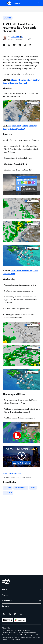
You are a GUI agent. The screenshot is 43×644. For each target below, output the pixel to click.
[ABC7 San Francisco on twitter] (10, 614)
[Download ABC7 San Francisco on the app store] (8, 620)
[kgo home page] (6, 581)
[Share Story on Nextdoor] (20, 45)
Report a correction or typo (12, 473)
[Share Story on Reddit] (14, 45)
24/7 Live (17, 3)
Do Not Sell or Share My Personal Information (16, 630)
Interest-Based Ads (18, 635)
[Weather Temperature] (32, 3)
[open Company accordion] (21, 606)
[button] (3, 3)
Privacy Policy (6, 628)
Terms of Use (6, 635)
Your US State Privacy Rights (27, 633)
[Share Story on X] (9, 45)
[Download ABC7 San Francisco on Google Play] (20, 620)
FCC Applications (7, 637)
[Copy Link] (30, 45)
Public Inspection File (32, 635)
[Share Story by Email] (25, 45)
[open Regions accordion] (21, 595)
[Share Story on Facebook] (4, 45)
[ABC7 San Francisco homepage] (9, 3)
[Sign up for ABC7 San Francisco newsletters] (21, 614)
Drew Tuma (15, 37)
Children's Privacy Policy (9, 633)
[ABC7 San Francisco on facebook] (4, 614)
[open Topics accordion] (21, 590)
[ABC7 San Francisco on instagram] (15, 614)
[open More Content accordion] (21, 601)
